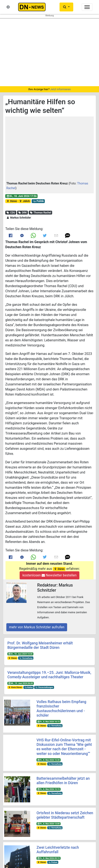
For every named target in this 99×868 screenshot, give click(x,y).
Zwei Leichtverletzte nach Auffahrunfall (58, 850)
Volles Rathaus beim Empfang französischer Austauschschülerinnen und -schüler (61, 708)
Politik (38, 201)
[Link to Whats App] (33, 236)
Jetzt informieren (60, 89)
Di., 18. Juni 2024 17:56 (22, 196)
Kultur (29, 687)
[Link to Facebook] (11, 236)
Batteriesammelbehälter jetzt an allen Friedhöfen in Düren (63, 781)
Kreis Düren (15, 687)
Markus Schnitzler (19, 218)
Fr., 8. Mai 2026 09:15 (49, 858)
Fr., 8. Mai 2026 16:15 (49, 722)
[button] (49, 150)
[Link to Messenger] (22, 236)
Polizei (53, 862)
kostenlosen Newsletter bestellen (49, 575)
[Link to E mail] (56, 235)
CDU (11, 213)
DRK (22, 213)
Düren (12, 201)
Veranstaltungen (44, 687)
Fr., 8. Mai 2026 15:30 (49, 760)
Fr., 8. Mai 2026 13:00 (49, 824)
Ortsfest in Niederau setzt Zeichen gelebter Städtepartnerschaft (65, 815)
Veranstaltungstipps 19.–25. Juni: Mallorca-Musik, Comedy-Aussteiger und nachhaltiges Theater (49, 675)
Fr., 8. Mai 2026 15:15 (49, 789)
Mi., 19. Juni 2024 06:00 (21, 683)
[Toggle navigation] (87, 7)
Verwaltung (26, 658)
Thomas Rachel (40, 213)
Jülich (24, 201)
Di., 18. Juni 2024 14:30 (20, 654)
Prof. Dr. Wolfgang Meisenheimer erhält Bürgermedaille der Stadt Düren (40, 645)
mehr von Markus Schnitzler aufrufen (37, 627)
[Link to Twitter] (45, 235)
